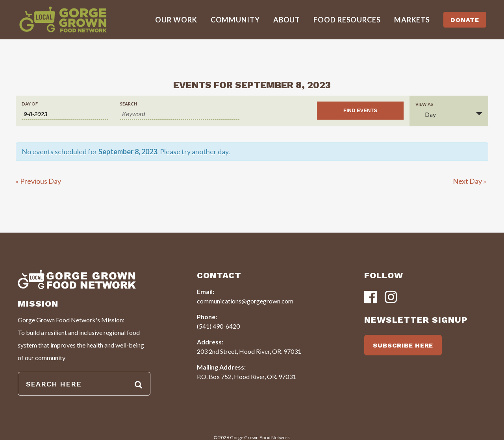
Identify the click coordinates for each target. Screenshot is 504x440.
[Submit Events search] (360, 111)
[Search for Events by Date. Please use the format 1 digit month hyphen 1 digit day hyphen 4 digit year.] (65, 114)
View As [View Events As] (424, 104)
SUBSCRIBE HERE (403, 345)
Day (426, 114)
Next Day (470, 181)
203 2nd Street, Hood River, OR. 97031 (249, 351)
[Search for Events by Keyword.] (180, 114)
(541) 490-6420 (218, 326)
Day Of (30, 104)
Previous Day (38, 181)
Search (129, 104)
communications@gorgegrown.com (245, 301)
